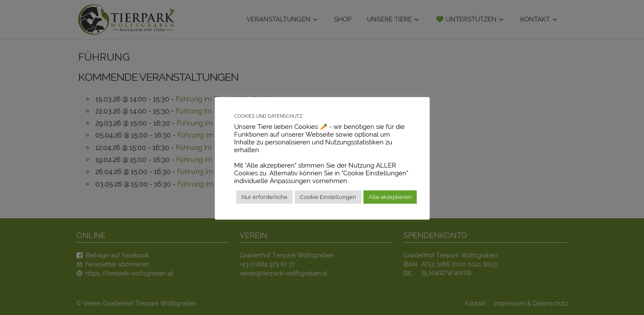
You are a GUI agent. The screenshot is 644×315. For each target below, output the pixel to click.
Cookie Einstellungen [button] (328, 197)
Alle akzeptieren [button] (390, 197)
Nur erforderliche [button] (264, 197)
